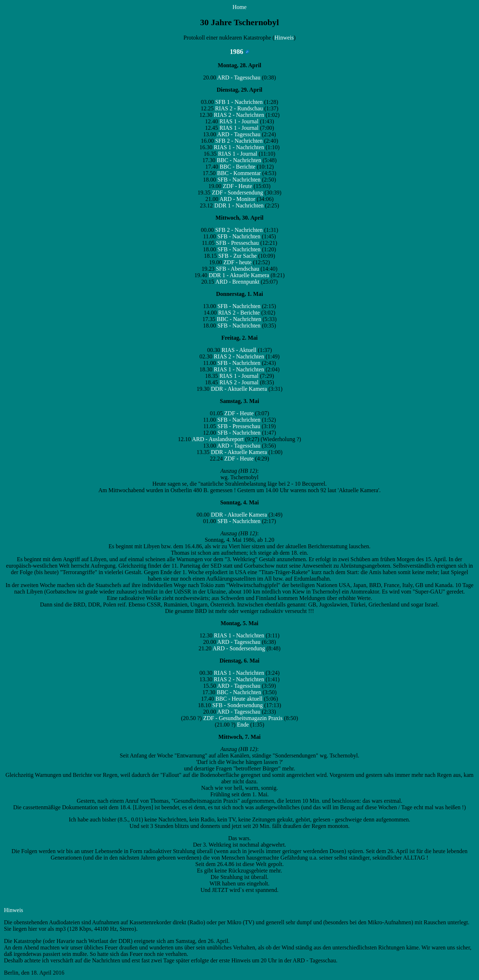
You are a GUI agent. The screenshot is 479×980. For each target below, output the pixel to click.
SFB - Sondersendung (238, 705)
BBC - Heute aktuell (239, 699)
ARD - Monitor (238, 199)
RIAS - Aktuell (239, 350)
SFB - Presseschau (237, 243)
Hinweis (284, 38)
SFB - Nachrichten (239, 180)
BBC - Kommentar (239, 173)
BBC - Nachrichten (239, 160)
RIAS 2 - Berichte (239, 313)
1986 (239, 52)
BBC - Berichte (238, 167)
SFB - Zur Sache (237, 256)
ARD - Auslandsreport (218, 439)
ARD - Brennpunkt (237, 282)
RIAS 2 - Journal (239, 382)
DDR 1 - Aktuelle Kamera (239, 275)
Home (239, 7)
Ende (243, 725)
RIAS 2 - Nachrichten (239, 115)
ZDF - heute (238, 262)
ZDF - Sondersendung (238, 193)
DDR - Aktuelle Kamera (239, 389)
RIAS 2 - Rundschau (239, 108)
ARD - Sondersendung (239, 648)
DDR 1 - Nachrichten (239, 205)
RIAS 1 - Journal (239, 121)
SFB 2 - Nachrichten (239, 141)
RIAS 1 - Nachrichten (239, 147)
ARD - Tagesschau (239, 77)
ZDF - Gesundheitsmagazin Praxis (243, 718)
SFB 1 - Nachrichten (239, 102)
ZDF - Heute (238, 186)
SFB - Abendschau (238, 269)
